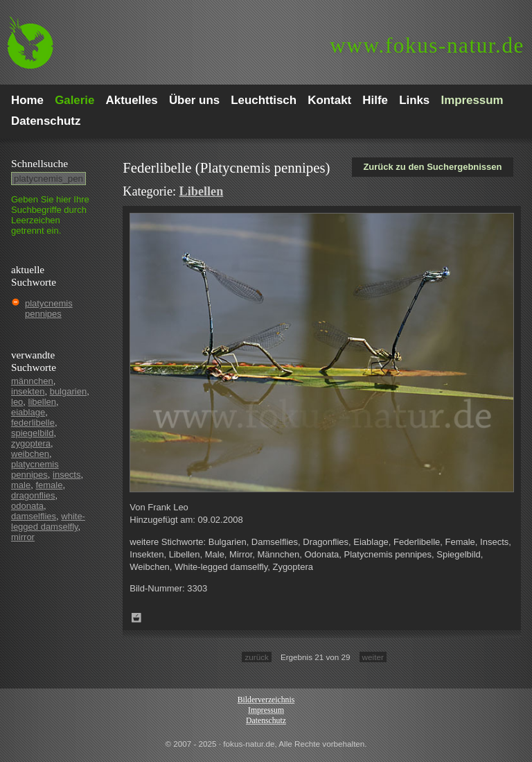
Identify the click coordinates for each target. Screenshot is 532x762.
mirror (23, 537)
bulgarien (69, 391)
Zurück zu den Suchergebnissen (432, 167)
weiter (373, 657)
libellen (42, 402)
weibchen (30, 454)
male (21, 485)
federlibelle (33, 423)
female (49, 485)
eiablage (28, 412)
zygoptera (31, 443)
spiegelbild (32, 433)
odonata (27, 506)
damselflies (34, 516)
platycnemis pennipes (49, 309)
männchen (32, 381)
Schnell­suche (39, 163)
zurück (256, 657)
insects (66, 475)
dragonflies (33, 495)
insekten (28, 391)
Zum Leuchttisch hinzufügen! (136, 618)
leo (17, 402)
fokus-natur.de (427, 45)
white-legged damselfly (48, 521)
